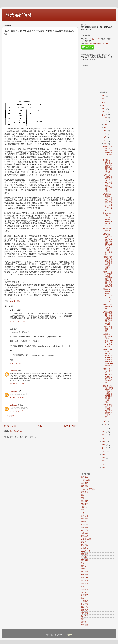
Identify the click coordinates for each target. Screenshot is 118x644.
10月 (106, 124)
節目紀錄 (85, 477)
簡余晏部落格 (19, 15)
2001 (104, 461)
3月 (105, 421)
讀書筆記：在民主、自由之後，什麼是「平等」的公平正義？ (108, 295)
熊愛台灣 (85, 572)
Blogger (69, 635)
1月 (105, 428)
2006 (104, 451)
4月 (105, 144)
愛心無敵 (85, 536)
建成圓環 (85, 575)
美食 (83, 619)
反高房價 (85, 616)
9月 (105, 128)
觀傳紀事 (85, 566)
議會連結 (85, 610)
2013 (104, 115)
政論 (83, 495)
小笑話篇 (85, 589)
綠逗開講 (85, 625)
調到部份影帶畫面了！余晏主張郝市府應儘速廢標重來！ (108, 219)
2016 (104, 105)
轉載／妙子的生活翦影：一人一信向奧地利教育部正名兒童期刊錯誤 (108, 376)
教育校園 (85, 560)
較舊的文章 (70, 426)
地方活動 (85, 533)
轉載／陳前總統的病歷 (108, 307)
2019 (104, 96)
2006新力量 (86, 551)
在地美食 (85, 548)
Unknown (14, 370)
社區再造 (85, 604)
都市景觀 (85, 519)
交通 (83, 498)
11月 (106, 121)
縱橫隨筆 (85, 504)
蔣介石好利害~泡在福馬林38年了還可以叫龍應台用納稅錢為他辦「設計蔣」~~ (108, 394)
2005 (104, 454)
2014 (104, 112)
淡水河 (84, 592)
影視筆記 (85, 557)
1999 (104, 467)
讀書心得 (85, 516)
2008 (104, 445)
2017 (104, 102)
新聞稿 (84, 521)
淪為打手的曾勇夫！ (108, 230)
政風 (83, 586)
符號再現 (85, 545)
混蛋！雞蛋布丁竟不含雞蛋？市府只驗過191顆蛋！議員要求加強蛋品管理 (108, 279)
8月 (105, 131)
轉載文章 (85, 583)
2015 (104, 109)
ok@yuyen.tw (95, 39)
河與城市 (85, 613)
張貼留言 (11, 416)
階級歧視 (85, 607)
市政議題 (85, 483)
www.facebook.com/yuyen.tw (97, 44)
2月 (105, 424)
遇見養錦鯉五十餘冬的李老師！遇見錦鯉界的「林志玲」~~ (108, 411)
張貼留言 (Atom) (16, 431)
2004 (104, 458)
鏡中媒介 (85, 492)
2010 (104, 438)
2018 (104, 99)
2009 (104, 441)
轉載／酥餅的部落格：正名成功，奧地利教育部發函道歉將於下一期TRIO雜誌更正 (108, 358)
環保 (83, 510)
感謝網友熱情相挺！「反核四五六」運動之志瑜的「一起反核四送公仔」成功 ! (108, 202)
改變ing (84, 507)
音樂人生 (85, 542)
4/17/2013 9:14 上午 (17, 321)
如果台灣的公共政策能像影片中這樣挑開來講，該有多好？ (108, 263)
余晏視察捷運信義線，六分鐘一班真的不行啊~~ (108, 152)
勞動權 (84, 622)
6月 (105, 137)
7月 (105, 134)
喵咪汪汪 (85, 530)
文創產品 (85, 601)
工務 (83, 513)
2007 (104, 448)
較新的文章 (10, 426)
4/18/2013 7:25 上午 (17, 363)
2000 (104, 464)
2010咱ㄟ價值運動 (88, 489)
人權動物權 (85, 480)
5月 (105, 141)
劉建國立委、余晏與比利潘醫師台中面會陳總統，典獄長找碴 (108, 166)
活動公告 (85, 524)
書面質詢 (85, 554)
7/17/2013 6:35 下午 (17, 384)
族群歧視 (85, 527)
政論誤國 (85, 578)
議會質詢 (85, 486)
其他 (83, 598)
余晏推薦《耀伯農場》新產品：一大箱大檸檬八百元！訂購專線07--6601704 (108, 183)
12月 (106, 118)
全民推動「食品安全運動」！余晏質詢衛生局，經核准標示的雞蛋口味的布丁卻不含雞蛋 (108, 244)
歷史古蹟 (85, 501)
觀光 (83, 569)
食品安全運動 (15, 301)
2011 (104, 435)
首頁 (40, 426)
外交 (83, 563)
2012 (104, 432)
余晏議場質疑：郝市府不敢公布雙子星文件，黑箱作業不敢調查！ (108, 318)
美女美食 (85, 580)
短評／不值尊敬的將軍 (108, 329)
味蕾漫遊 (85, 595)
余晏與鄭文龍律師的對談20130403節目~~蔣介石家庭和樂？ (108, 340)
